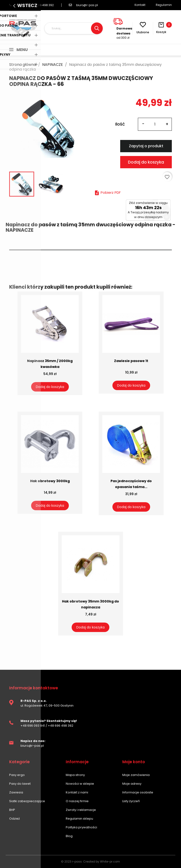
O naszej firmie (77, 801)
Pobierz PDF (107, 192)
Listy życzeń (131, 801)
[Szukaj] (74, 28)
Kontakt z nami (77, 792)
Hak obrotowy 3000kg (50, 481)
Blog (69, 836)
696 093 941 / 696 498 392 (31, 5)
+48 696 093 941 (33, 726)
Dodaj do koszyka (146, 162)
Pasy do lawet (20, 784)
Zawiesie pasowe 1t (131, 361)
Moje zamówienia (136, 775)
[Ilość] (155, 124)
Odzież (14, 819)
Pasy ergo (17, 775)
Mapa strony (75, 775)
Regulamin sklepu (79, 819)
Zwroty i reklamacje (81, 810)
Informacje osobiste (138, 792)
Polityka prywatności (81, 827)
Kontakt (140, 5)
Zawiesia (16, 792)
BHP (12, 810)
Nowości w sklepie (80, 784)
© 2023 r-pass (71, 862)
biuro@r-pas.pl (83, 5)
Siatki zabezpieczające (27, 801)
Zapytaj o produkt (146, 146)
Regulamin (164, 5)
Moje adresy (132, 784)
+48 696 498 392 (61, 726)
